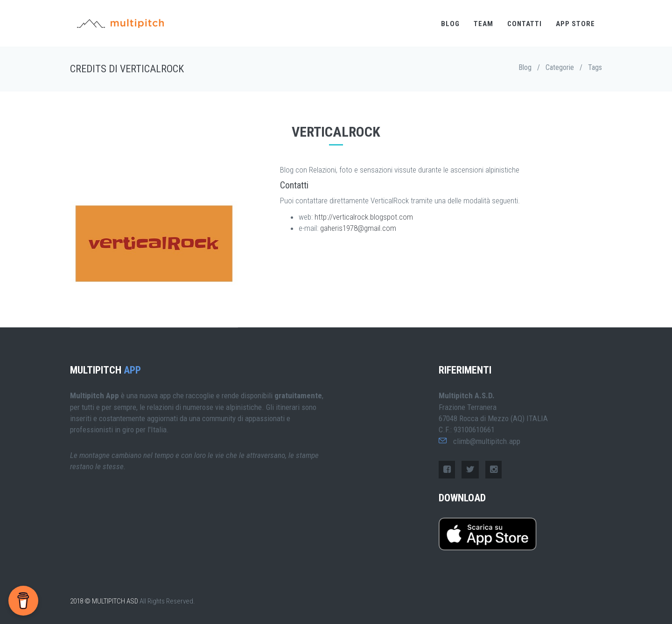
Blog (525, 67)
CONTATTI (525, 24)
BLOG (450, 24)
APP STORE (575, 24)
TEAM (483, 24)
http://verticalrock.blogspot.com (364, 217)
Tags (595, 67)
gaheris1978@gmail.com (358, 228)
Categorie (560, 67)
